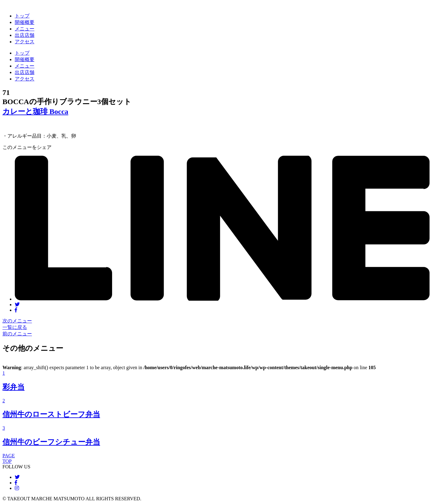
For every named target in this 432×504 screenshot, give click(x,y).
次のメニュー (17, 321)
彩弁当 (14, 387)
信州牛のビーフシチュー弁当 (51, 442)
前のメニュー (17, 334)
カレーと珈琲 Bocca (35, 111)
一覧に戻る (15, 327)
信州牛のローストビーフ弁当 (51, 414)
